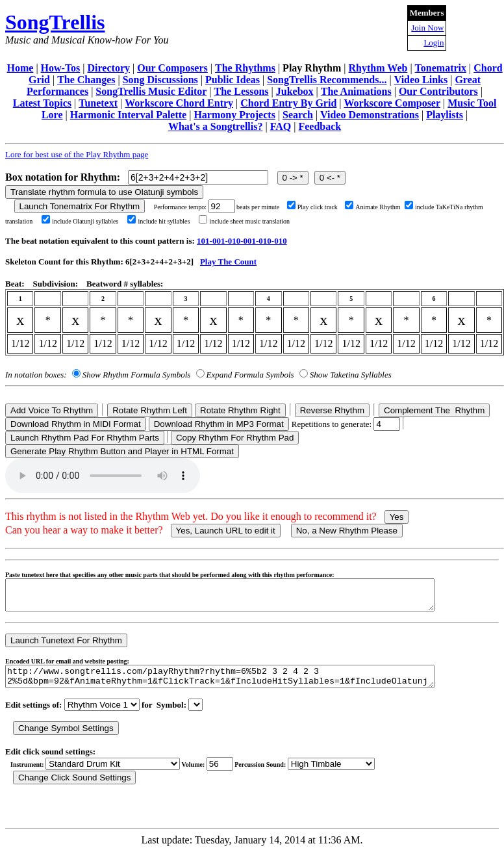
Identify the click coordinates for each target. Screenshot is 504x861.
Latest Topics (42, 103)
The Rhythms (245, 68)
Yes (397, 517)
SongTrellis (55, 22)
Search (298, 115)
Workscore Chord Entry (179, 103)
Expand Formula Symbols (250, 375)
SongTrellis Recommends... (327, 80)
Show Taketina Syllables (351, 375)
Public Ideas (233, 80)
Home (20, 68)
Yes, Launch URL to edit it (226, 531)
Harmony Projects (234, 115)
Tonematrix (441, 68)
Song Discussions (160, 80)
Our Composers (172, 68)
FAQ (281, 126)
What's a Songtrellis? (216, 126)
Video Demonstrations (370, 115)
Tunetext (98, 103)
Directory (109, 68)
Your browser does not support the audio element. (103, 476)
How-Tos (61, 68)
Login (434, 43)
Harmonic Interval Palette (129, 115)
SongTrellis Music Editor (151, 91)
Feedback (320, 126)
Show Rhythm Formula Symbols (136, 375)
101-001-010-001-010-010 (242, 241)
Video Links (421, 80)
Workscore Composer (392, 103)
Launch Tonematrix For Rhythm (80, 206)
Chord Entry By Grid (288, 103)
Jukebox (295, 91)
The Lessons (242, 91)
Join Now (427, 28)
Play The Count (228, 262)
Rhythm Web (378, 68)
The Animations (356, 91)
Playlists (445, 115)
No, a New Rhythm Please (347, 531)
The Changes (86, 80)
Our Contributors (438, 91)
